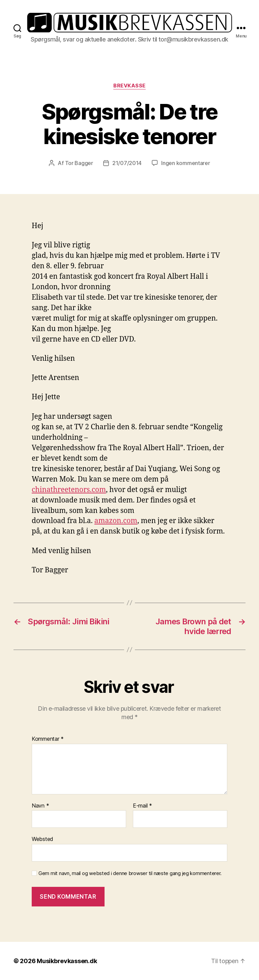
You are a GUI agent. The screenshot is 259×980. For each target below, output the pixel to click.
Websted (42, 839)
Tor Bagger (79, 163)
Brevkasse (129, 86)
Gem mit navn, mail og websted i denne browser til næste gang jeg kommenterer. (130, 873)
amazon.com (116, 521)
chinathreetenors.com (69, 490)
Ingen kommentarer (185, 163)
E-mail (142, 806)
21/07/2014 (127, 163)
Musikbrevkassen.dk (67, 961)
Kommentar (48, 739)
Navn (40, 806)
